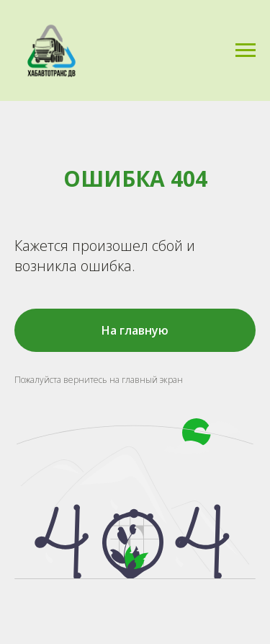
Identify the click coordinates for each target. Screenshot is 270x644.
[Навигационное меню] (246, 50)
